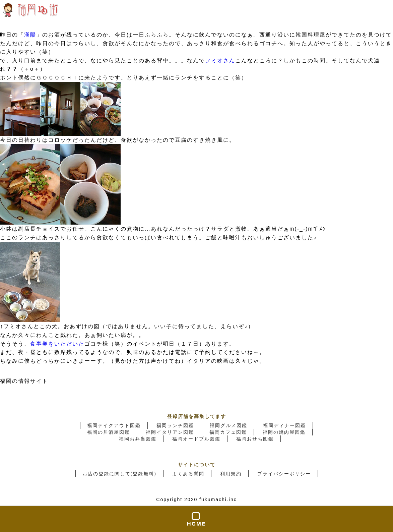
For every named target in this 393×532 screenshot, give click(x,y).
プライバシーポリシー (284, 474)
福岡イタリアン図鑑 (170, 432)
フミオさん (220, 61)
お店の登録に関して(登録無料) (119, 474)
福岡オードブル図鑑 (196, 439)
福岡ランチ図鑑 (175, 425)
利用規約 (231, 474)
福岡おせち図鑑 (255, 439)
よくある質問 (188, 474)
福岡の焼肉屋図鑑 (284, 432)
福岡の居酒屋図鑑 (109, 432)
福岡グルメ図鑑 (228, 425)
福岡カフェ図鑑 (228, 432)
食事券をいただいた (57, 344)
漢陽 (30, 35)
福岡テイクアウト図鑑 (114, 425)
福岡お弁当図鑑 (138, 439)
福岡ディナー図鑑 (284, 425)
